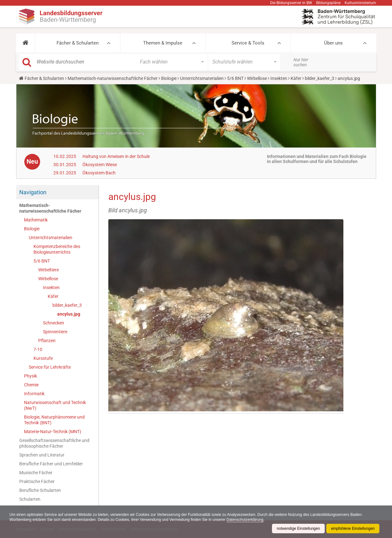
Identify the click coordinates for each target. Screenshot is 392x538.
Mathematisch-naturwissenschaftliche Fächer (113, 78)
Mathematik (36, 220)
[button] (25, 43)
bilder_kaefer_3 (320, 78)
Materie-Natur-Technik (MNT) (53, 432)
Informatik (34, 394)
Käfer (296, 78)
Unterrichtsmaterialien (202, 78)
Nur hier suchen (301, 62)
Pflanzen (47, 341)
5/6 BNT (235, 78)
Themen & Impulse (163, 43)
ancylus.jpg (69, 314)
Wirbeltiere (48, 270)
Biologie (169, 78)
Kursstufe (43, 358)
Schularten (30, 499)
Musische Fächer (36, 473)
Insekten (279, 78)
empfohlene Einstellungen (353, 529)
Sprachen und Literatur (42, 455)
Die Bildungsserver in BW (291, 3)
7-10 (38, 349)
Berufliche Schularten (40, 490)
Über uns (333, 43)
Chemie (31, 385)
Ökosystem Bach (99, 173)
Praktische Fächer (37, 481)
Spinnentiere (55, 332)
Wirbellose (257, 78)
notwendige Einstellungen (298, 529)
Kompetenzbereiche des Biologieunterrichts (57, 249)
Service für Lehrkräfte (50, 367)
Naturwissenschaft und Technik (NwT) (55, 405)
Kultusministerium (360, 3)
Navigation (33, 192)
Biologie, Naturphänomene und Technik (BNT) (54, 420)
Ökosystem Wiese (100, 165)
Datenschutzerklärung (245, 520)
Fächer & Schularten (78, 43)
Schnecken (54, 323)
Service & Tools (248, 43)
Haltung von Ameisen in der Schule (116, 156)
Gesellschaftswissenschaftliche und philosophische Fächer (54, 443)
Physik (30, 376)
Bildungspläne (328, 3)
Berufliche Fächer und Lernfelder (51, 464)
